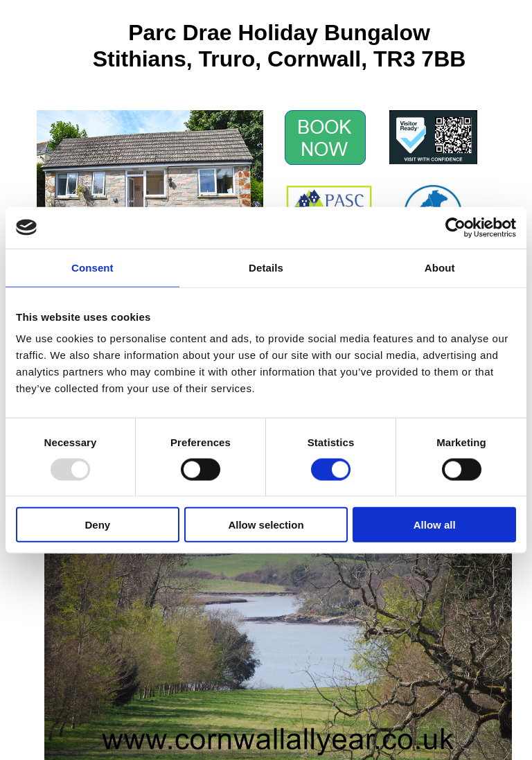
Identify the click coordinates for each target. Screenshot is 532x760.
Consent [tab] (92, 267)
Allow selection (266, 525)
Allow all (435, 525)
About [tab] (440, 267)
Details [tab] (266, 267)
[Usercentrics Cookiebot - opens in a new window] (455, 227)
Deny (97, 525)
